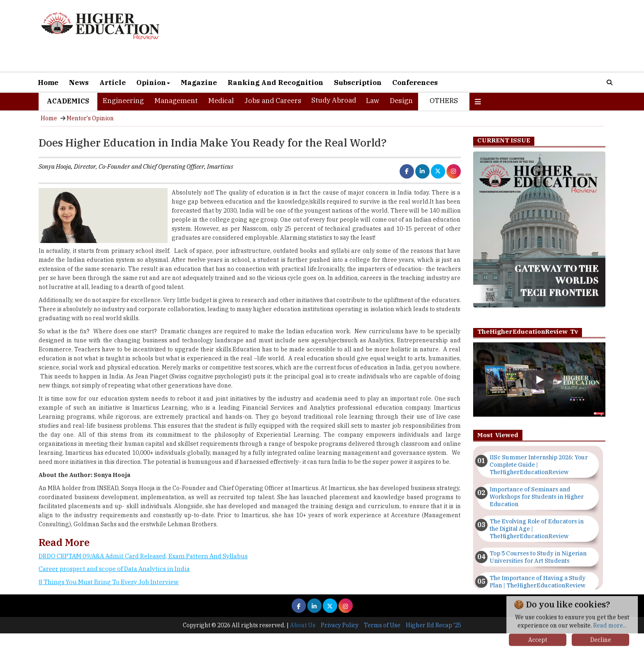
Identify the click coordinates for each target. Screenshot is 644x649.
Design (401, 101)
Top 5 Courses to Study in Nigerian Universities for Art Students (538, 557)
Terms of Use (382, 625)
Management (176, 101)
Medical (221, 101)
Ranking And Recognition (275, 83)
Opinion (153, 83)
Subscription (358, 83)
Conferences (415, 83)
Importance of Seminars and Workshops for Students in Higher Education (537, 497)
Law (373, 101)
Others (444, 101)
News (79, 83)
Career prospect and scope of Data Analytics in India (114, 569)
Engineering (123, 101)
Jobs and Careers (273, 101)
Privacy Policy (340, 625)
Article (113, 83)
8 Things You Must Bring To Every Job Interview (109, 582)
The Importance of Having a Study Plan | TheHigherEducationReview (538, 582)
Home (48, 83)
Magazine (199, 83)
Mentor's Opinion (90, 118)
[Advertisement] (416, 36)
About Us (303, 625)
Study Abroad (334, 100)
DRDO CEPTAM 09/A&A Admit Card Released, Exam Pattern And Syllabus (143, 556)
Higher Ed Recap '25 (434, 625)
